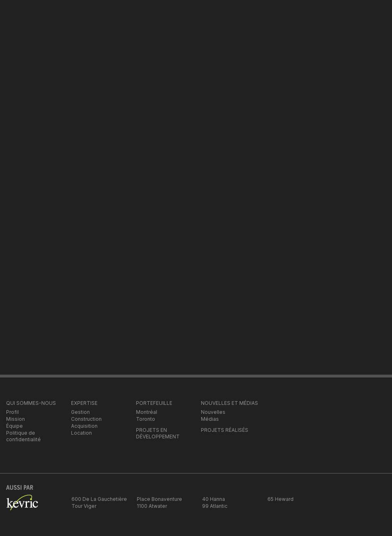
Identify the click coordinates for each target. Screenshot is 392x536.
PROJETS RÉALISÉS (225, 430)
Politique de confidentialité (23, 436)
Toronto (146, 419)
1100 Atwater (152, 506)
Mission (16, 419)
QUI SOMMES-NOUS (31, 403)
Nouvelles (213, 412)
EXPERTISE (84, 403)
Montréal (147, 412)
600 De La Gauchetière (99, 499)
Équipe (14, 426)
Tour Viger (84, 506)
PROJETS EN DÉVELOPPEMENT (158, 433)
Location (81, 433)
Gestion (80, 412)
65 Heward (281, 499)
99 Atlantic (215, 506)
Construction (86, 419)
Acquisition (84, 426)
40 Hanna (214, 499)
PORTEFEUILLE (154, 403)
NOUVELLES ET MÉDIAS (229, 403)
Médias (210, 419)
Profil (12, 412)
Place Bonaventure (159, 499)
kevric (22, 507)
